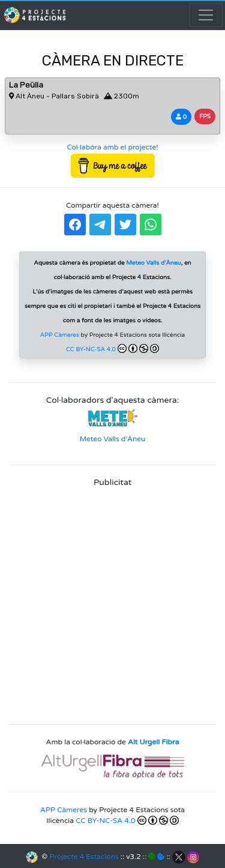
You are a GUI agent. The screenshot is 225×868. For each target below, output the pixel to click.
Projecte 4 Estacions (84, 857)
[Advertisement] (112, 602)
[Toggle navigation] (206, 15)
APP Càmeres (60, 335)
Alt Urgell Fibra (153, 742)
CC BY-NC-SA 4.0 (112, 348)
